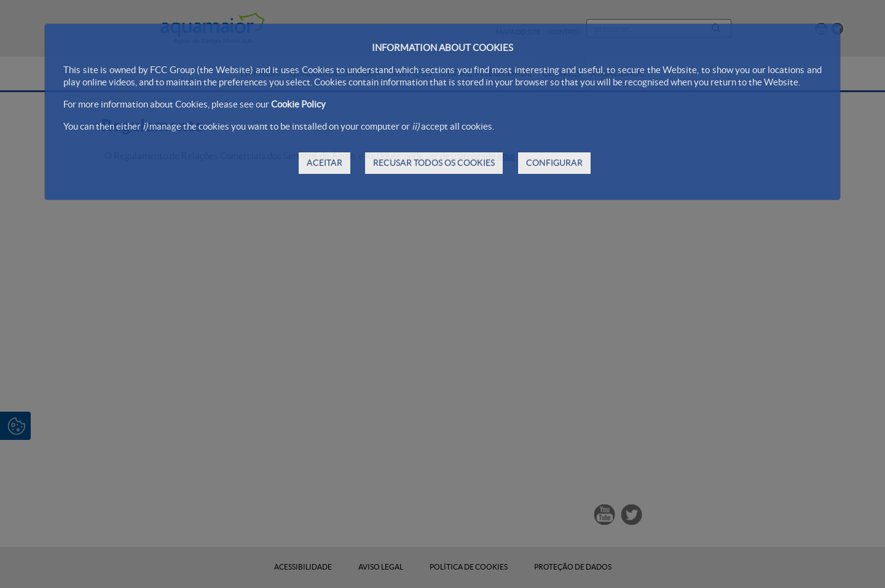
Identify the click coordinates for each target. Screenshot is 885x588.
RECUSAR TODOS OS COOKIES (434, 163)
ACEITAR (324, 163)
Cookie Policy (298, 104)
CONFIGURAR (554, 163)
